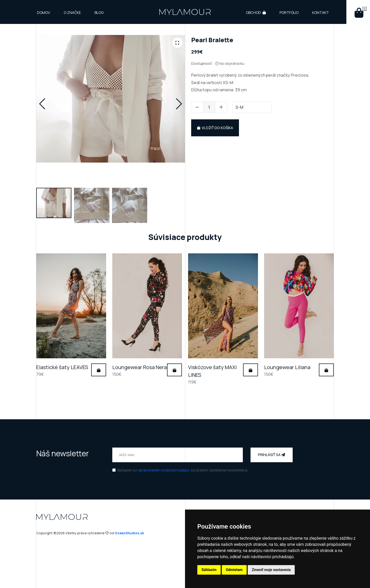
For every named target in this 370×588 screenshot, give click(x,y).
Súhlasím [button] (209, 570)
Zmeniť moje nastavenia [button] (271, 570)
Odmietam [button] (234, 570)
